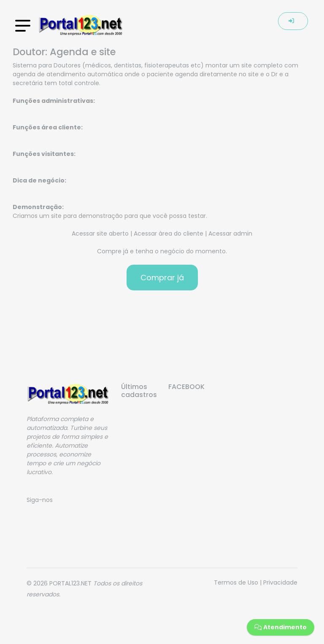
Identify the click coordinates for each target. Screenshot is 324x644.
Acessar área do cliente (169, 233)
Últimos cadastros (138, 391)
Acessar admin (230, 233)
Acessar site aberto (100, 233)
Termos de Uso (236, 582)
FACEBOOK (186, 387)
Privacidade (280, 582)
